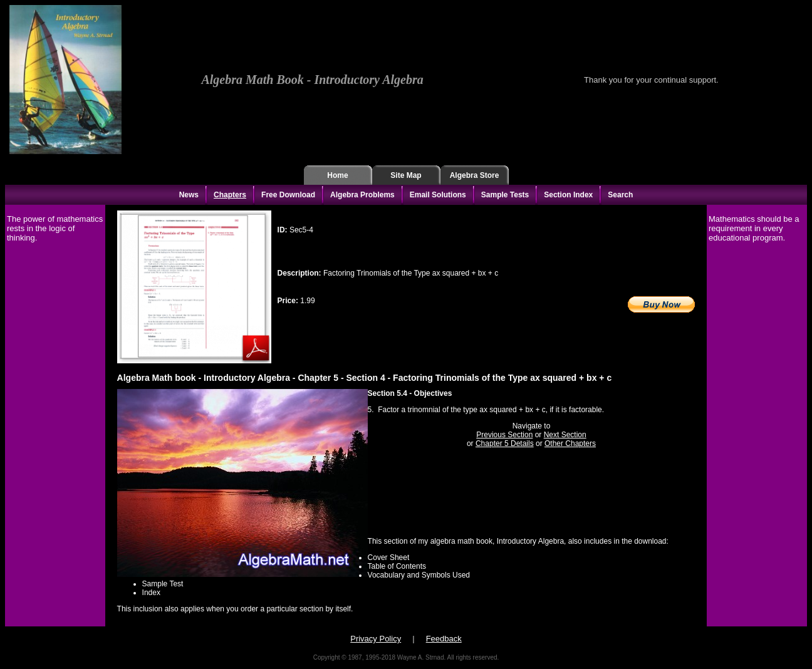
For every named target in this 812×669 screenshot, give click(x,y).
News (189, 195)
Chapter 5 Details (505, 443)
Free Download (288, 195)
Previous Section (504, 435)
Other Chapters (570, 443)
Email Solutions (438, 195)
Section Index (568, 195)
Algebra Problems (362, 195)
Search (620, 195)
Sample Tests (505, 195)
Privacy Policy (376, 639)
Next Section (565, 435)
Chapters (230, 195)
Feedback (444, 639)
